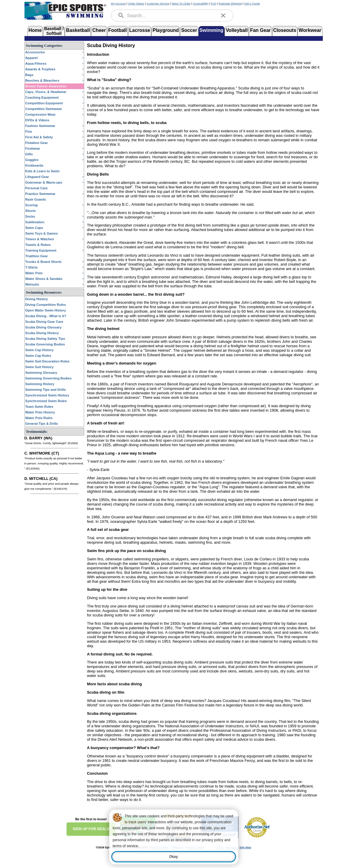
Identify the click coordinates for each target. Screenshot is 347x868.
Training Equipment (41, 250)
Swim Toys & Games (42, 233)
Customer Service (158, 3)
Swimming (212, 30)
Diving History (37, 299)
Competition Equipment (44, 103)
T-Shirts (32, 267)
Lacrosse (140, 30)
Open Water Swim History (46, 310)
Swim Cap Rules (38, 356)
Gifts (29, 154)
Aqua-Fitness (36, 63)
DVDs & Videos (37, 120)
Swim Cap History (40, 350)
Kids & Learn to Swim (43, 171)
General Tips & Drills (42, 424)
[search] (121, 15)
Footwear (33, 148)
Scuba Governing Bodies (45, 344)
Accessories (35, 52)
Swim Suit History (40, 367)
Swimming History (40, 384)
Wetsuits (32, 284)
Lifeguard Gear (37, 177)
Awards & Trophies (40, 69)
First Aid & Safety (39, 137)
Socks (30, 216)
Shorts (31, 211)
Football (118, 30)
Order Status (136, 3)
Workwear (310, 30)
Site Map (245, 847)
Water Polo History (40, 412)
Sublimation (35, 222)
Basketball (78, 30)
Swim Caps (34, 228)
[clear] (223, 15)
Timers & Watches (40, 239)
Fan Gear (260, 30)
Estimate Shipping (230, 3)
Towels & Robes (38, 245)
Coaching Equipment (42, 97)
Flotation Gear (37, 143)
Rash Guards (36, 199)
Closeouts (285, 30)
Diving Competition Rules (46, 305)
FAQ (214, 3)
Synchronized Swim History (47, 395)
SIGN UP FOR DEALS (91, 829)
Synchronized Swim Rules (46, 401)
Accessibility (201, 3)
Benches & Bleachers (42, 80)
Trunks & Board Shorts (44, 262)
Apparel (32, 58)
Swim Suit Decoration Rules (48, 361)
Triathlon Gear (37, 256)
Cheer (99, 30)
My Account (118, 3)
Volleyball (237, 30)
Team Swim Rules (39, 407)
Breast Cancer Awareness (46, 86)
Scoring (32, 205)
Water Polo (34, 273)
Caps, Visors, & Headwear (46, 92)
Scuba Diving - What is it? (46, 316)
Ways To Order (181, 3)
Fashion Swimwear (40, 126)
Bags (29, 75)
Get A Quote (252, 3)
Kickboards (34, 165)
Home (35, 30)
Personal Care (37, 188)
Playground (166, 30)
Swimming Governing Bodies (48, 378)
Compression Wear (41, 114)
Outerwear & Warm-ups (44, 182)
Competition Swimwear (44, 109)
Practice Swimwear (40, 194)
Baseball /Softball (54, 31)
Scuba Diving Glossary (44, 327)
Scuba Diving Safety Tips (45, 339)
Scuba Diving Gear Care (44, 322)
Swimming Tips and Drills (46, 390)
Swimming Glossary (41, 373)
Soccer (189, 30)
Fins (29, 131)
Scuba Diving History (42, 333)
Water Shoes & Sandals (44, 279)
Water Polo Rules (39, 418)
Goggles (32, 160)
